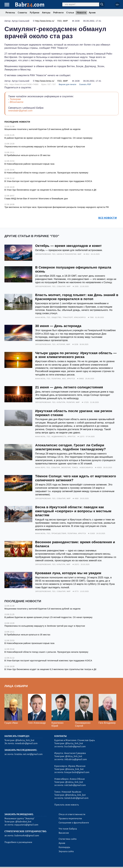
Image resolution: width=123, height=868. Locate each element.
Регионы (10, 13)
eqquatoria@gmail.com (26, 825)
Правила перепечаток (70, 819)
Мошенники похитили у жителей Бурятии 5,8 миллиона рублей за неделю (42, 129)
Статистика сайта (68, 839)
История (61, 344)
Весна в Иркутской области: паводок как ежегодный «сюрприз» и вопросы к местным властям (73, 511)
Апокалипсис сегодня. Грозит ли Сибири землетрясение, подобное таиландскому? (71, 447)
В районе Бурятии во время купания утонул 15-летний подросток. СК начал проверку (48, 138)
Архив (92, 13)
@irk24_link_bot (74, 756)
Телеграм (15, 99)
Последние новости (17, 122)
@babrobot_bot (23, 822)
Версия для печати (67, 84)
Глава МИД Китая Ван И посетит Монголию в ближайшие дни (36, 199)
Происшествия (59, 533)
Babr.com (30, 5)
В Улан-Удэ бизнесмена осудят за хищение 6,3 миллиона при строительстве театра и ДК (50, 190)
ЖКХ (64, 379)
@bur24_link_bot (74, 743)
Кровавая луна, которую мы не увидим (68, 573)
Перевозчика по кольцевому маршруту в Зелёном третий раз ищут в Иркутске (45, 147)
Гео (60, 21)
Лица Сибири (16, 686)
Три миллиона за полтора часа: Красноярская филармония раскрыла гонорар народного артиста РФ (57, 207)
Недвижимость (59, 437)
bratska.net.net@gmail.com (28, 754)
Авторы (46, 13)
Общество (56, 317)
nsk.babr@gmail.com (75, 785)
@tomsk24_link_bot (75, 795)
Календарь (64, 847)
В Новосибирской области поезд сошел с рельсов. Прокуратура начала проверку (46, 173)
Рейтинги (58, 13)
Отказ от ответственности (72, 814)
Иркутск (71, 379)
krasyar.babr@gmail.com (77, 772)
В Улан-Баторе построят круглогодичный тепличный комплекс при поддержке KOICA (48, 181)
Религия (71, 402)
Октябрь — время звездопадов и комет (68, 246)
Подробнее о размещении (18, 842)
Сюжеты (22, 13)
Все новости (108, 218)
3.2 (22, 862)
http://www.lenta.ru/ (45, 21)
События (61, 286)
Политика (56, 379)
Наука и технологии (67, 254)
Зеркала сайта (66, 851)
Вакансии (64, 833)
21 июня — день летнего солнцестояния (69, 387)
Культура (61, 402)
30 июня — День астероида (58, 326)
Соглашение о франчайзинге (74, 823)
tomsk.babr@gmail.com (76, 798)
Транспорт (68, 317)
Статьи (70, 13)
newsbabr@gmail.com (20, 111)
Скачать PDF (85, 84)
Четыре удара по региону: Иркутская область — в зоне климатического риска (76, 355)
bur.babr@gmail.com (75, 746)
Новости (81, 13)
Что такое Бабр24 (68, 829)
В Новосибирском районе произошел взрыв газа (29, 164)
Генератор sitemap (71, 862)
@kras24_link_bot (74, 769)
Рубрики (34, 13)
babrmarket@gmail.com (27, 836)
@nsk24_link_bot (74, 782)
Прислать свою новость (67, 805)
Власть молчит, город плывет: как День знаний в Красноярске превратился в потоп (77, 297)
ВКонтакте (17, 102)
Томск (75, 467)
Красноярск (80, 317)
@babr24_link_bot (25, 740)
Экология (66, 467)
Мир (65, 21)
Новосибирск (86, 467)
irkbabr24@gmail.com (76, 759)
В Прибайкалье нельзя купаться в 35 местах (27, 155)
